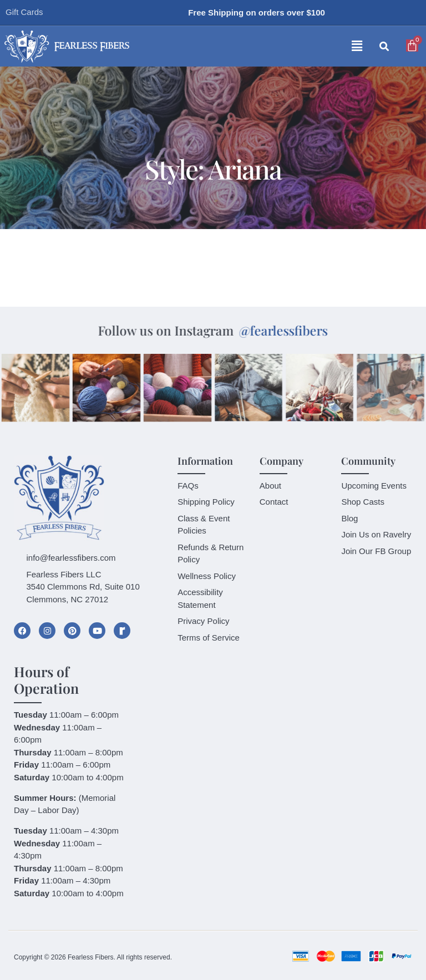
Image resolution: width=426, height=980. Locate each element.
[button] (258, 47)
